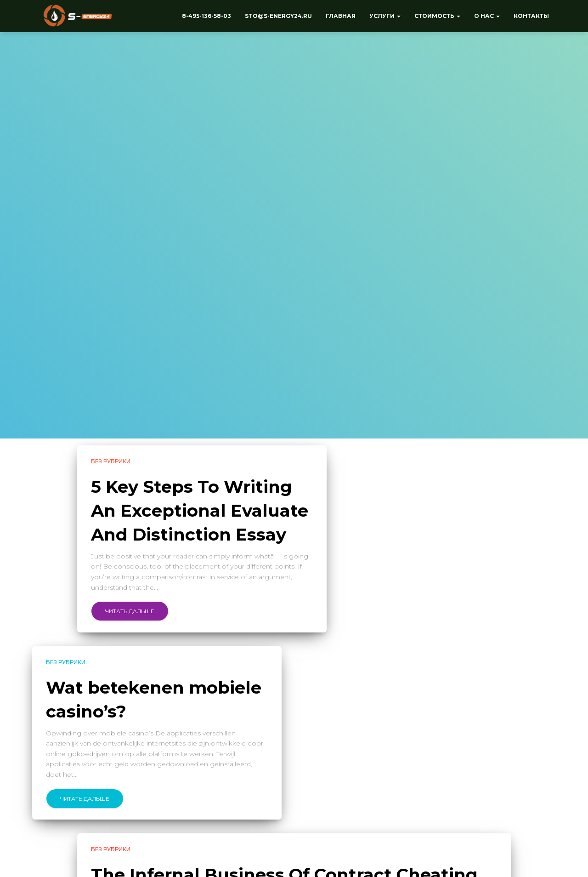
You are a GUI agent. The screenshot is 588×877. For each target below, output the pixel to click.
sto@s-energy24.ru (278, 16)
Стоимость (437, 16)
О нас (487, 16)
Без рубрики (111, 461)
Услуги (385, 16)
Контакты (531, 16)
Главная (341, 16)
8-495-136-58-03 (206, 16)
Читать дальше (130, 611)
